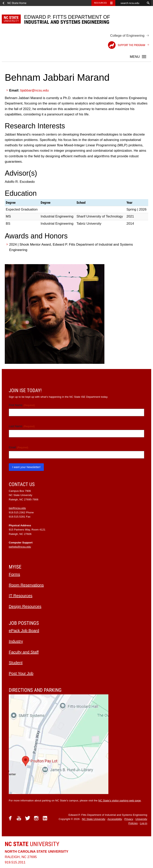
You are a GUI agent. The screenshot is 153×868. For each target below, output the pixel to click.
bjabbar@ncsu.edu (35, 90)
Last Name (22, 426)
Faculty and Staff (24, 652)
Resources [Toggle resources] (100, 3)
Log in (144, 823)
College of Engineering (127, 36)
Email (19, 448)
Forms (14, 574)
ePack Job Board (24, 631)
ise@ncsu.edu (17, 508)
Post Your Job (21, 673)
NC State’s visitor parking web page (120, 801)
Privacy (129, 819)
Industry (16, 641)
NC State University (94, 819)
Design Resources (25, 606)
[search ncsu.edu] (130, 3)
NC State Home (17, 3)
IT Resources (21, 596)
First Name (22, 405)
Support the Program (127, 45)
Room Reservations (26, 585)
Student (16, 663)
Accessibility (115, 819)
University (32, 844)
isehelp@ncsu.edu (20, 547)
